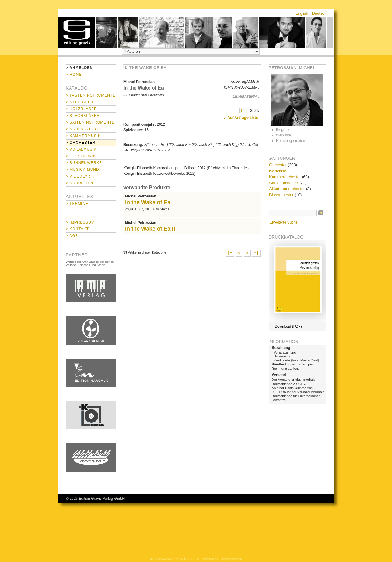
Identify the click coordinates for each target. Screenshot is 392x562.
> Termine (77, 204)
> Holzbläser (81, 109)
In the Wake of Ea (148, 202)
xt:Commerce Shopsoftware (219, 559)
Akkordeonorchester (287, 189)
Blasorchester (281, 195)
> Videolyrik (80, 176)
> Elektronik (81, 156)
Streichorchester (284, 183)
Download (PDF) (288, 327)
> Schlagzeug (82, 129)
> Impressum (80, 222)
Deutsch (319, 13)
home (77, 32)
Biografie (283, 130)
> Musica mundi (83, 170)
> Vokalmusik (81, 149)
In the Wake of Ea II (150, 229)
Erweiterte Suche (283, 222)
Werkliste (283, 135)
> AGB (72, 236)
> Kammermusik (83, 136)
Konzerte (278, 171)
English (302, 13)
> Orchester (81, 143)
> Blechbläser (83, 116)
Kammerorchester (285, 177)
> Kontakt (77, 229)
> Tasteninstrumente (91, 95)
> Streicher (80, 102)
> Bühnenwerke (84, 163)
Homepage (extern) (292, 141)
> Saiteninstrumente (90, 122)
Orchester (278, 165)
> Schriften (80, 183)
